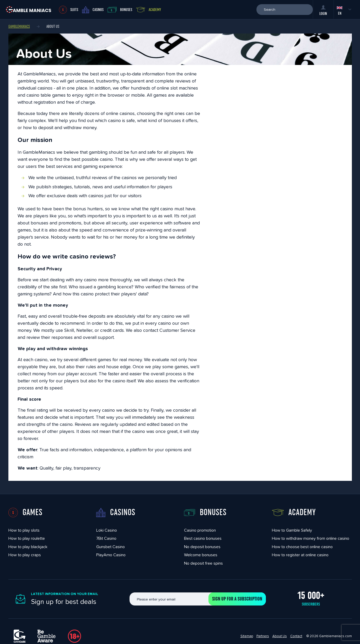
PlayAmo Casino (111, 555)
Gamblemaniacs (19, 26)
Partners (263, 636)
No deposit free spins (203, 563)
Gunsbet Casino (111, 547)
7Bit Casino (106, 538)
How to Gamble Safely (292, 530)
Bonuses (120, 10)
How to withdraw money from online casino (311, 538)
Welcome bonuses (201, 555)
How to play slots (24, 530)
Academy (149, 10)
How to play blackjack (28, 547)
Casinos (93, 10)
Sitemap (247, 636)
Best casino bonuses (203, 538)
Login (323, 10)
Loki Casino (107, 530)
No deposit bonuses (202, 547)
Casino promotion (200, 530)
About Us (280, 636)
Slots (69, 10)
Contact (296, 636)
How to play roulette (27, 538)
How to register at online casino (300, 555)
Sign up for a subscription (237, 599)
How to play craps (25, 555)
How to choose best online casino (302, 547)
